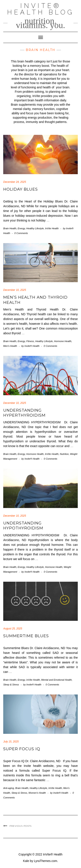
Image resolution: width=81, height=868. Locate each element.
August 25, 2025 (13, 629)
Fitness (30, 341)
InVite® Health (53, 854)
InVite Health (52, 228)
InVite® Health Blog (41, 9)
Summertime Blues (26, 636)
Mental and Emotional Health (56, 680)
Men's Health (10, 346)
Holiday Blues (21, 189)
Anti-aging (9, 788)
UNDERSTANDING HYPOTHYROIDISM (23, 526)
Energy (21, 228)
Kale (26, 861)
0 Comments (21, 233)
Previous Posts (21, 826)
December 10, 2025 (15, 290)
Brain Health (10, 228)
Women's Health (37, 793)
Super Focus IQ (22, 749)
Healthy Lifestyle (35, 228)
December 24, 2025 (15, 182)
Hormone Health (63, 341)
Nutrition (64, 454)
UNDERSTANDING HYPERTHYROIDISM (25, 413)
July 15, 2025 (11, 742)
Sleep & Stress (11, 685)
